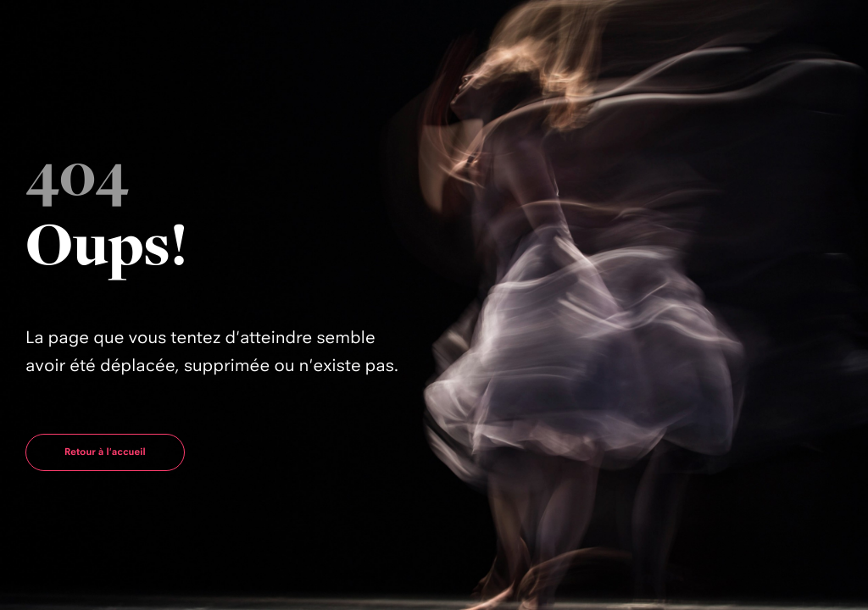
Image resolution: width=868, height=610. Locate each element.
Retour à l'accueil (105, 452)
